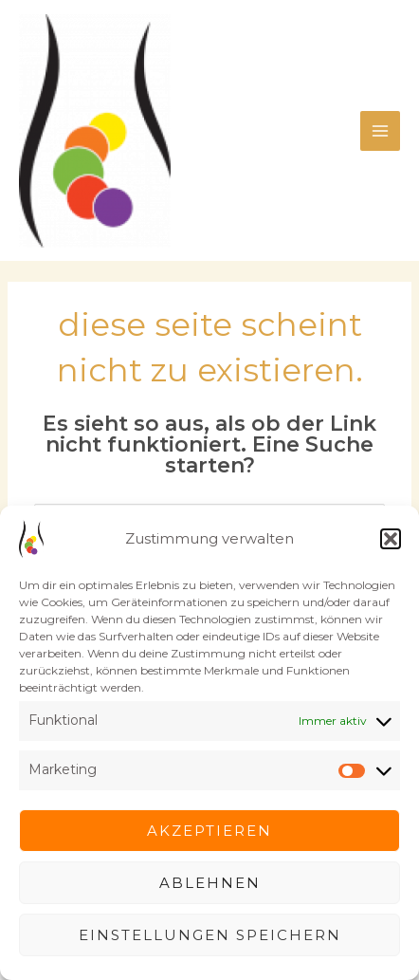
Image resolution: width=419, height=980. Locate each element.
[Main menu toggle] (380, 131)
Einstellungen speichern (210, 935)
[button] (391, 539)
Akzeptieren (209, 831)
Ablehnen (210, 883)
